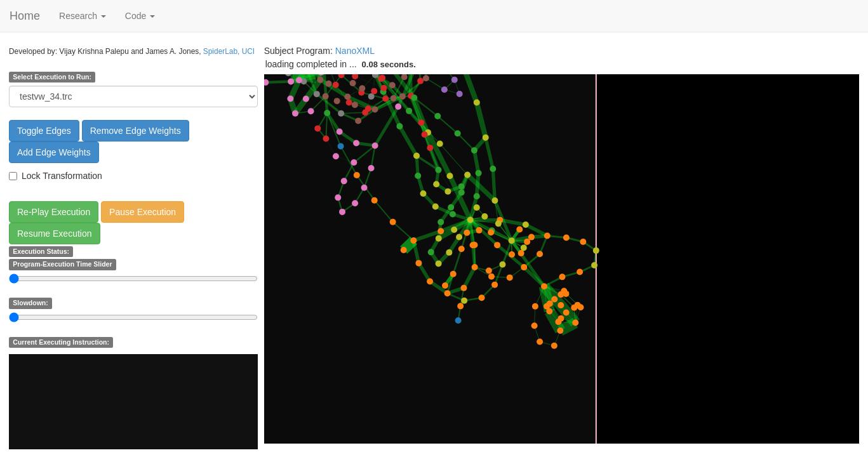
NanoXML (355, 51)
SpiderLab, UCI (229, 51)
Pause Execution (143, 212)
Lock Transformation (56, 176)
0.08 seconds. (389, 64)
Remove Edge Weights (136, 131)
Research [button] (83, 16)
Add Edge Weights (54, 152)
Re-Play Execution (54, 212)
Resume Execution (55, 234)
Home (25, 16)
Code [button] (140, 16)
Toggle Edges (44, 131)
